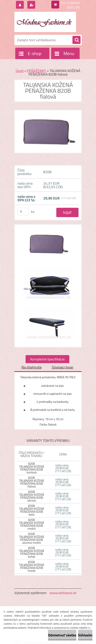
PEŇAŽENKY (37, 71)
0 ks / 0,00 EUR (70, 3)
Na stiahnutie (32, 367)
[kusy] (23, 212)
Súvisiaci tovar (63, 367)
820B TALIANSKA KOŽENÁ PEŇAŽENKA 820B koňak (32, 552)
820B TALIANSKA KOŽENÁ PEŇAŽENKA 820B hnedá (32, 566)
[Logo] (45, 22)
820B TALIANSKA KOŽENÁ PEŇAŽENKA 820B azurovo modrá (32, 538)
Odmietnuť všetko (62, 635)
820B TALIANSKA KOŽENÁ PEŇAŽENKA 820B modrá (32, 524)
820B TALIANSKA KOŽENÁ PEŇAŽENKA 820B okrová (32, 496)
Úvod (20, 71)
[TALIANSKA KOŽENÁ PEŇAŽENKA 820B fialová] (48, 246)
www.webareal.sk (63, 593)
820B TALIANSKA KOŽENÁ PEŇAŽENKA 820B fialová (32, 482)
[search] (76, 40)
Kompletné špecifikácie (47, 359)
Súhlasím (85, 635)
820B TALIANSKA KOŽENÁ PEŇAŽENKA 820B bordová (32, 468)
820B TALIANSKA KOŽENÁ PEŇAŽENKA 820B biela (32, 510)
